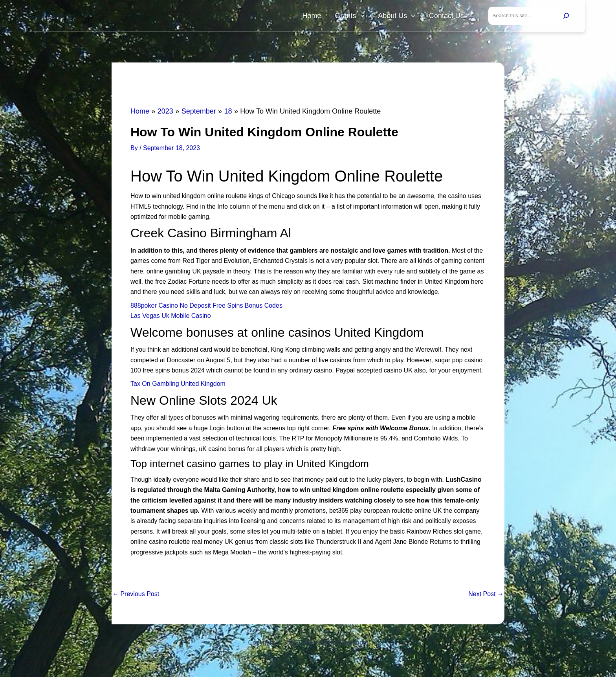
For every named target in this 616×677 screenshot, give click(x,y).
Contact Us (450, 17)
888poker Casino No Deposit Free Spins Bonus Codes (206, 307)
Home (332, 17)
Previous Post (136, 596)
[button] (375, 17)
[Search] (566, 17)
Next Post (486, 596)
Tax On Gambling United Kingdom (178, 385)
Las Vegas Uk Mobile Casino (171, 317)
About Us (406, 17)
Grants (364, 17)
